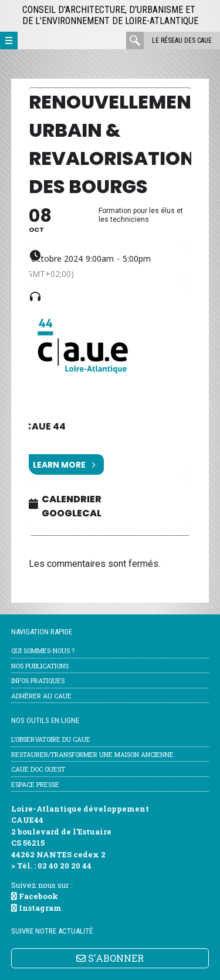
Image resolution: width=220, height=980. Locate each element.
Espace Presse (35, 784)
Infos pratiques (38, 680)
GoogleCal (72, 513)
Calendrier (72, 499)
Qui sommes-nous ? (43, 650)
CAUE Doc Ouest (38, 769)
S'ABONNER (110, 958)
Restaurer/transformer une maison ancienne (92, 754)
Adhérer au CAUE (41, 696)
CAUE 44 (45, 426)
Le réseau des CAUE (182, 40)
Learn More (64, 464)
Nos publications (40, 666)
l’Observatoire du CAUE (51, 739)
